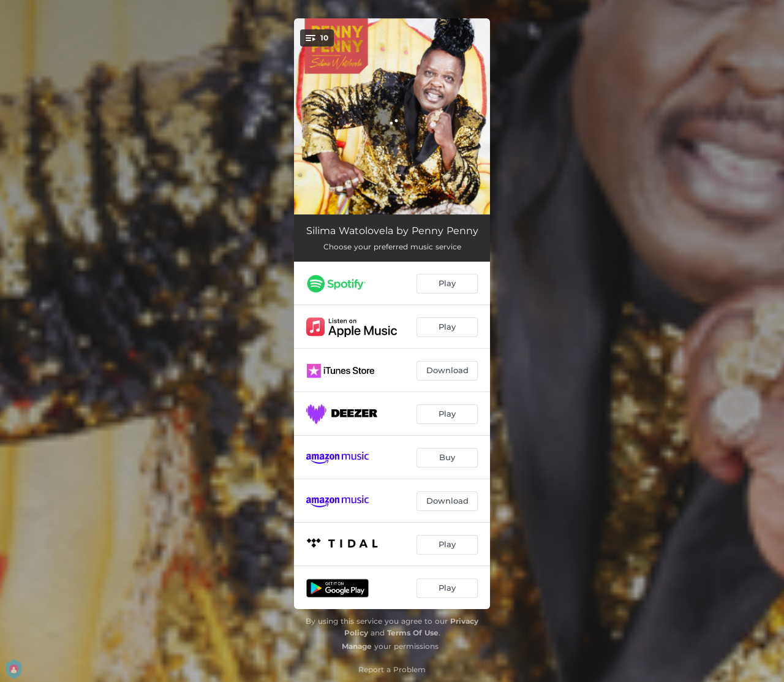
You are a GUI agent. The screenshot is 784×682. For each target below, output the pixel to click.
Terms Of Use (413, 633)
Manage (357, 646)
